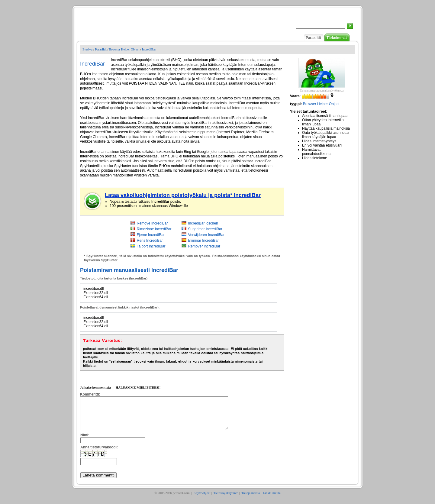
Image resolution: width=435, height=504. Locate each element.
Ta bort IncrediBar (151, 246)
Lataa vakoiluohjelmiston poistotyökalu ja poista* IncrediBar (183, 195)
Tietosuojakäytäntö (226, 499)
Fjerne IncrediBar (151, 235)
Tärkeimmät (337, 38)
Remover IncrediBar (204, 246)
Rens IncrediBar (150, 241)
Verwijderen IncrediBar (206, 235)
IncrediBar (149, 49)
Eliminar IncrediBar (203, 241)
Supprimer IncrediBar (205, 229)
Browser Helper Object (124, 49)
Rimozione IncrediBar (154, 229)
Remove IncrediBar (152, 223)
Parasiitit (313, 38)
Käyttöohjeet (202, 499)
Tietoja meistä (251, 499)
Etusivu (87, 49)
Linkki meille (272, 499)
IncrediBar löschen (203, 223)
